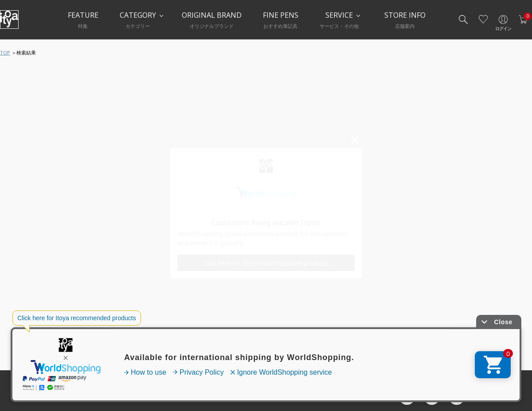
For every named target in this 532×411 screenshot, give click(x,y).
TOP (5, 52)
